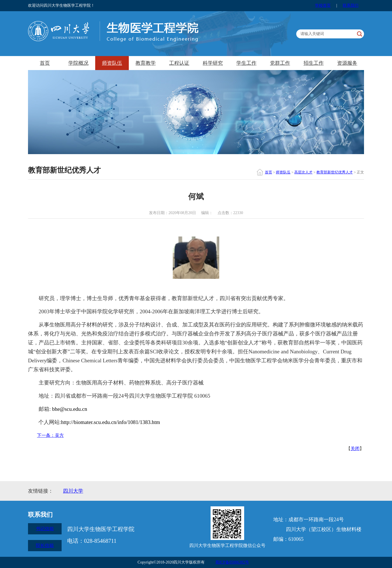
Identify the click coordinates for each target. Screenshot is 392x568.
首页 (45, 63)
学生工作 (246, 63)
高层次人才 (303, 172)
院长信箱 (45, 545)
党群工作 (280, 63)
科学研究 (213, 63)
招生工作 (314, 63)
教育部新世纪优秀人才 (335, 172)
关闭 (355, 448)
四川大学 (73, 491)
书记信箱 (45, 529)
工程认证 (179, 63)
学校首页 (323, 5)
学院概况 (78, 63)
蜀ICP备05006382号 (232, 562)
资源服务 (347, 63)
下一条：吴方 (50, 435)
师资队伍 (112, 63)
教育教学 (146, 63)
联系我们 (351, 5)
